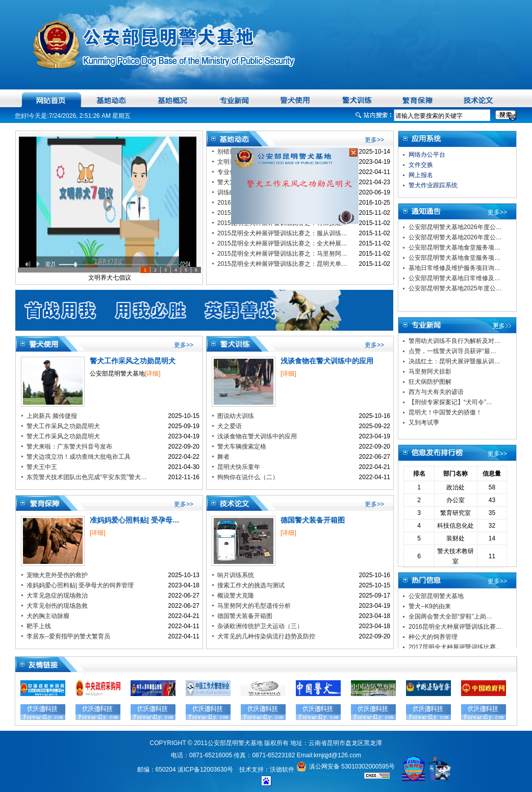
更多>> (374, 140)
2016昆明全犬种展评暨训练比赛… (455, 627)
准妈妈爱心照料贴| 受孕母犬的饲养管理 (80, 585)
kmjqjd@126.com (337, 755)
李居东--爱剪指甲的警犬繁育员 (68, 636)
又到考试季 (424, 423)
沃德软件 (282, 770)
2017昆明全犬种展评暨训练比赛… (455, 647)
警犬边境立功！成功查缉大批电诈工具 (79, 457)
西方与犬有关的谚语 (436, 392)
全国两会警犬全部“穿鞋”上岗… (450, 616)
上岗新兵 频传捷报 (52, 416)
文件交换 (421, 165)
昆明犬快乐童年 (239, 467)
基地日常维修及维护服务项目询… (454, 268)
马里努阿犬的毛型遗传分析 (254, 606)
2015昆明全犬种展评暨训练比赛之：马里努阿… (282, 254)
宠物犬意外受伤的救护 (57, 575)
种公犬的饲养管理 (433, 637)
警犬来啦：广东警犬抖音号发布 (69, 447)
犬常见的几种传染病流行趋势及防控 (266, 636)
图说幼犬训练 (236, 416)
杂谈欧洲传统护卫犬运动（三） (260, 626)
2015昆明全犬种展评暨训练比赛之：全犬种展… (282, 243)
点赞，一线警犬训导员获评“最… (452, 351)
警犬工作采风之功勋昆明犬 (133, 361)
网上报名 (421, 175)
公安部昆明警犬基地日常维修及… (454, 278)
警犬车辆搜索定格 (242, 447)
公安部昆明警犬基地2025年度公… (455, 288)
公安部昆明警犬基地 (436, 596)
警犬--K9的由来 (430, 606)
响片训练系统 (236, 575)
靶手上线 (39, 626)
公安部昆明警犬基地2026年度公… (455, 227)
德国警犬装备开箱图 (313, 520)
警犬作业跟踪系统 (433, 185)
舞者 (223, 457)
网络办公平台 (427, 155)
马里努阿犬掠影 (430, 372)
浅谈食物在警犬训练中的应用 (327, 361)
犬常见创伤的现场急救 (57, 606)
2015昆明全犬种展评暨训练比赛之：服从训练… (282, 233)
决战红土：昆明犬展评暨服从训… (454, 361)
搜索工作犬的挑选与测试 (251, 585)
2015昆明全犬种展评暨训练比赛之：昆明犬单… (282, 264)
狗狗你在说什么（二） (248, 477)
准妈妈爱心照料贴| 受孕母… (135, 520)
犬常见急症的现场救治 (57, 596)
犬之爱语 (230, 426)
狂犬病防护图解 (430, 382)
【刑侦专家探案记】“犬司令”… (450, 402)
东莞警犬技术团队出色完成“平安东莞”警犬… (87, 477)
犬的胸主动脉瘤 (48, 616)
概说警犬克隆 (236, 596)
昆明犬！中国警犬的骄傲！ (445, 412)
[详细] (153, 374)
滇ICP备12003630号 (205, 770)
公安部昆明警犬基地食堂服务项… (454, 247)
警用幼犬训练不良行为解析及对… (454, 341)
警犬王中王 (42, 467)
